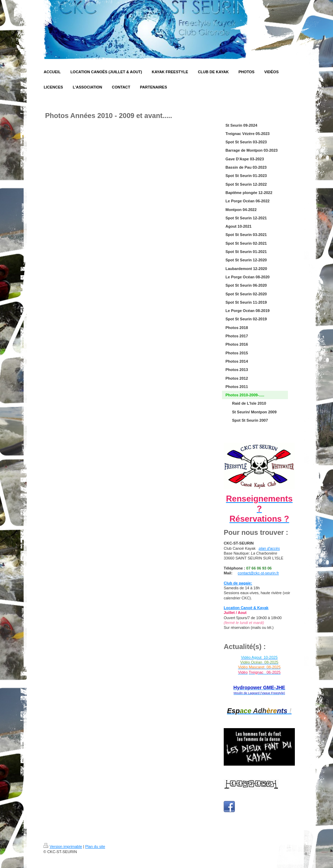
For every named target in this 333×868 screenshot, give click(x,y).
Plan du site (95, 846)
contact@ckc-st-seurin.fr (258, 573)
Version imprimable (63, 846)
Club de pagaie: (238, 583)
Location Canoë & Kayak (246, 608)
